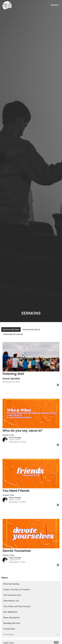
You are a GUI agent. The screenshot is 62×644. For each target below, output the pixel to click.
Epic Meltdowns (10, 612)
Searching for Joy (11, 601)
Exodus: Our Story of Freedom (17, 589)
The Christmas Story (12, 595)
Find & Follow (9, 629)
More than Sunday (11, 584)
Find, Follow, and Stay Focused (17, 606)
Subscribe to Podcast (13, 334)
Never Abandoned (11, 618)
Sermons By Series (31, 329)
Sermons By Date (11, 329)
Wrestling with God (12, 623)
